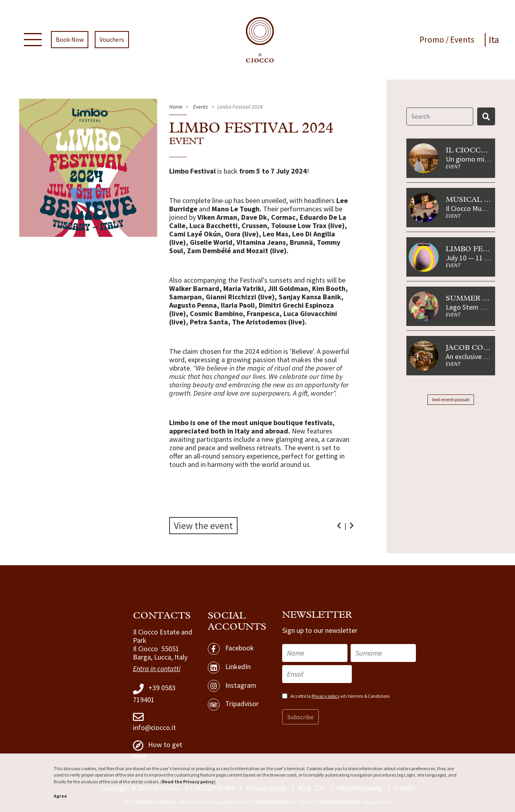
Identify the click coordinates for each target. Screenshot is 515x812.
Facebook (231, 649)
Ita (494, 40)
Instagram (232, 686)
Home (176, 107)
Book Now (70, 40)
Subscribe (300, 717)
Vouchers (112, 40)
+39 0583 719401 (154, 694)
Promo (433, 40)
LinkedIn (229, 668)
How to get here (158, 750)
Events (462, 40)
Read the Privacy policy (188, 782)
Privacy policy (326, 696)
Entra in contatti (157, 669)
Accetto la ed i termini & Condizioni (340, 696)
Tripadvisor (233, 705)
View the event (203, 526)
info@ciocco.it (154, 722)
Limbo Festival (478, 249)
